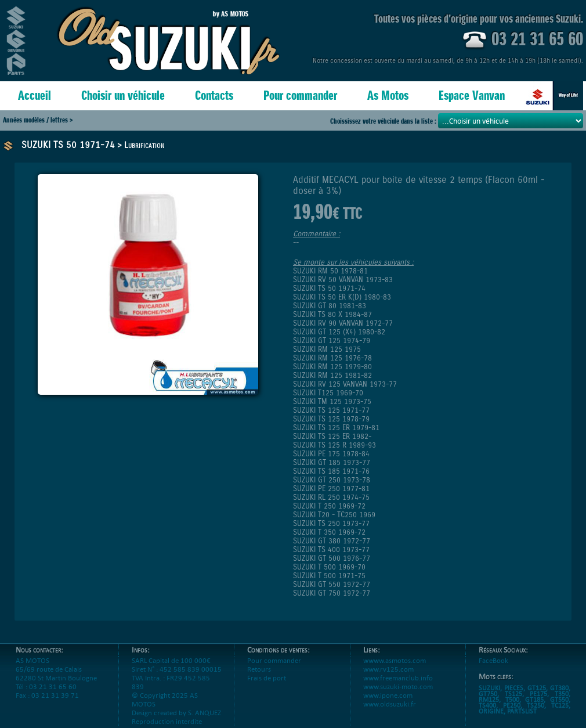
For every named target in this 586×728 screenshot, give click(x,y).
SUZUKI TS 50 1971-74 (68, 145)
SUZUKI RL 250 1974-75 (331, 497)
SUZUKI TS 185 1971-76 (331, 471)
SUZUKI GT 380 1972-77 (332, 541)
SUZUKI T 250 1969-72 (329, 506)
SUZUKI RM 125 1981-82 (332, 375)
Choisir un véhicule (123, 95)
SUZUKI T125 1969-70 (328, 393)
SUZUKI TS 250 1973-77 (331, 523)
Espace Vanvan (472, 95)
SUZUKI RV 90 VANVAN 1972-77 (343, 323)
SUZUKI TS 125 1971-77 (331, 410)
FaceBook (493, 660)
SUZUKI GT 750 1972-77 (332, 593)
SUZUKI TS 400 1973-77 (331, 549)
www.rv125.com (388, 669)
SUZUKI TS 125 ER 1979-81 (336, 428)
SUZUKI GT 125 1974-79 (332, 340)
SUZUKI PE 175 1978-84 (331, 454)
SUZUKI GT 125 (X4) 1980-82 (339, 332)
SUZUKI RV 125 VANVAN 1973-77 (345, 384)
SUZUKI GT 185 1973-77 (332, 462)
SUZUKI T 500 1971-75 (329, 576)
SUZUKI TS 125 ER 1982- (332, 436)
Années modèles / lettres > (38, 120)
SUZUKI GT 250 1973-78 (332, 480)
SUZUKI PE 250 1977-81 (331, 489)
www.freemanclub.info (398, 678)
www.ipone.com (388, 695)
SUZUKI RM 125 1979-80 (332, 367)
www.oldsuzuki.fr (390, 704)
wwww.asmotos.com (395, 660)
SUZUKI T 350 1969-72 (329, 532)
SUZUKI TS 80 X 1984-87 (332, 314)
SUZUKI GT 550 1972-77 (332, 584)
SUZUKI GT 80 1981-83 (330, 306)
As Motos (388, 95)
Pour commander (300, 95)
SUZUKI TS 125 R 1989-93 (334, 445)
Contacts (214, 95)
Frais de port (267, 678)
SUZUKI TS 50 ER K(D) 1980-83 (342, 297)
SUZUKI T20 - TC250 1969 (334, 515)
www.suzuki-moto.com (398, 686)
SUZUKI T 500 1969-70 (329, 567)
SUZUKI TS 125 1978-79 (331, 419)
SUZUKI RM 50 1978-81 (330, 271)
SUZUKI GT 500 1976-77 (332, 558)
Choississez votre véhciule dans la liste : (384, 121)
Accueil (35, 95)
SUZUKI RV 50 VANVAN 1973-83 (343, 280)
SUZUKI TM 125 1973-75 (332, 401)
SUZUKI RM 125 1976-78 (332, 358)
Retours (259, 669)
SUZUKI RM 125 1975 (327, 349)
